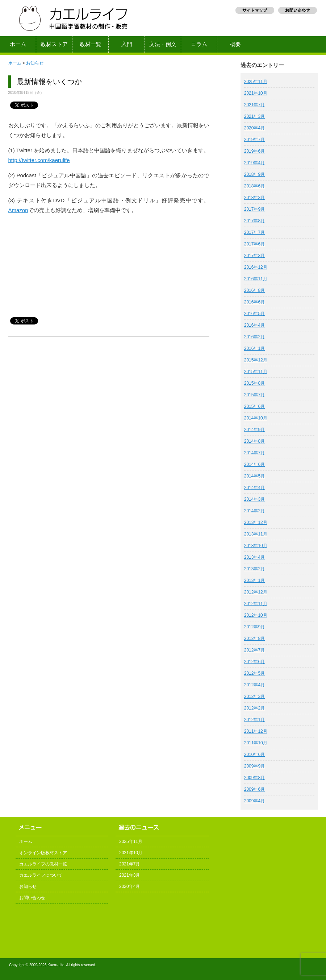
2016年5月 (254, 314)
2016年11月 (256, 279)
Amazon (18, 210)
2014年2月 (254, 511)
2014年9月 (254, 430)
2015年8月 (254, 383)
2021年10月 (256, 93)
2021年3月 (254, 116)
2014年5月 (254, 476)
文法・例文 (163, 44)
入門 (127, 44)
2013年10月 (256, 546)
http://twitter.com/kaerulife (39, 160)
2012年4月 (254, 685)
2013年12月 (256, 522)
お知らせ (35, 63)
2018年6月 (254, 186)
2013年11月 (256, 534)
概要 (235, 44)
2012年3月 (254, 696)
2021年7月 (254, 105)
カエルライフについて (41, 875)
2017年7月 (254, 232)
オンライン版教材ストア (43, 853)
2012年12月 (256, 592)
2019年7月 (254, 140)
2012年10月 (256, 615)
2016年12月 (256, 267)
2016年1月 (254, 348)
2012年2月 (254, 708)
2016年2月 (254, 337)
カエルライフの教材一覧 (43, 864)
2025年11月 (256, 82)
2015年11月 (256, 372)
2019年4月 (254, 163)
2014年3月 (254, 499)
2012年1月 (254, 720)
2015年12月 (256, 360)
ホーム (18, 44)
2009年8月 (254, 778)
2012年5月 (254, 673)
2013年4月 (254, 557)
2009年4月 (254, 801)
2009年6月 (254, 789)
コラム (199, 44)
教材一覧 (91, 44)
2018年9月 (254, 174)
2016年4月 (254, 325)
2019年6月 (254, 151)
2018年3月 (254, 198)
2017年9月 (254, 209)
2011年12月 (256, 731)
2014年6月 (254, 464)
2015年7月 (254, 395)
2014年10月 (256, 418)
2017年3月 (254, 256)
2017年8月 (254, 221)
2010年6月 (254, 754)
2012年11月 (256, 604)
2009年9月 (254, 766)
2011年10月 (256, 743)
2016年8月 (254, 290)
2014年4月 (254, 488)
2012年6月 (254, 662)
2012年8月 (254, 638)
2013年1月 (254, 580)
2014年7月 (254, 453)
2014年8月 (254, 441)
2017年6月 (254, 244)
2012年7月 (254, 650)
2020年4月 (254, 128)
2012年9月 (254, 627)
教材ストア (54, 44)
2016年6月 (254, 302)
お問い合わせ (32, 898)
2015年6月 (254, 406)
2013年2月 (254, 569)
